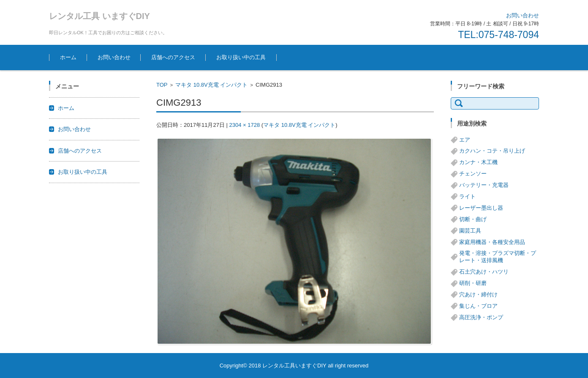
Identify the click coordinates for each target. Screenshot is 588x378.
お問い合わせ (114, 57)
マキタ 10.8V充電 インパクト (211, 85)
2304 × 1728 (244, 125)
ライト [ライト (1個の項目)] (467, 196)
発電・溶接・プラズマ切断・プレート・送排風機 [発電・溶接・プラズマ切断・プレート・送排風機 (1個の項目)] (498, 257)
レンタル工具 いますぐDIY (99, 16)
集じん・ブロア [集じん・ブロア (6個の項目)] (478, 306)
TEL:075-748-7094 (498, 35)
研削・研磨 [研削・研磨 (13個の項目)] (473, 283)
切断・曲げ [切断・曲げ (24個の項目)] (473, 219)
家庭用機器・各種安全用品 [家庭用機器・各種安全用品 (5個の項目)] (492, 242)
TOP (162, 85)
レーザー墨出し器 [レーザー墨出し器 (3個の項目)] (481, 208)
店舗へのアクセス (173, 57)
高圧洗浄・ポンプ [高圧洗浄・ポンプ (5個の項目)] (481, 317)
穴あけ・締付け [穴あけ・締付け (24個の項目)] (478, 294)
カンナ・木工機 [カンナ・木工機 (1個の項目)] (478, 162)
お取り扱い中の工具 (241, 57)
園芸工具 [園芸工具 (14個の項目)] (470, 231)
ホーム (68, 57)
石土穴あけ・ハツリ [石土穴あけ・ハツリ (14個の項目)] (484, 272)
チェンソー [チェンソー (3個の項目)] (473, 174)
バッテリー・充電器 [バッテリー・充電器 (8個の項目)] (484, 185)
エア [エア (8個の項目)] (465, 140)
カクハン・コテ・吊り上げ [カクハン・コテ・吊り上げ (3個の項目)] (492, 151)
